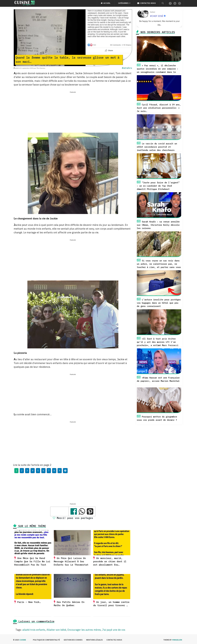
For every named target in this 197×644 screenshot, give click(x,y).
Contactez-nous (146, 3)
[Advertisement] (73, 111)
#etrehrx (127, 68)
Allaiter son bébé (56, 630)
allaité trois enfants (34, 630)
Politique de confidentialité (46, 640)
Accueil (106, 3)
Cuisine (23, 640)
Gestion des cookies (73, 640)
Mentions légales (94, 640)
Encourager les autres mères (84, 630)
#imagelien (177, 640)
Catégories (123, 3)
